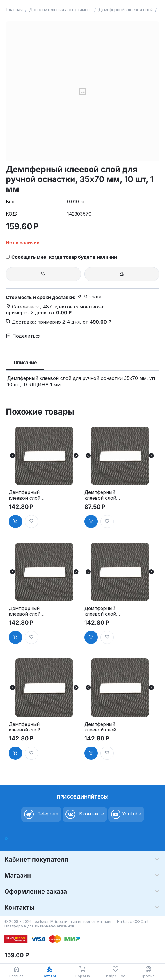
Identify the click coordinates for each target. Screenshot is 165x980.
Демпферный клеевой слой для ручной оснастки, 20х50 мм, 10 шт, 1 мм (28, 611)
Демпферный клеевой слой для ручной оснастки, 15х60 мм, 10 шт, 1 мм (103, 495)
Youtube (126, 814)
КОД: (11, 214)
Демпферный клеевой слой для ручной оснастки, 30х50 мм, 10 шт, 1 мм (104, 727)
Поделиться (23, 336)
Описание (25, 362)
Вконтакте (85, 814)
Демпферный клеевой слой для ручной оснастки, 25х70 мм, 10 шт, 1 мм (28, 727)
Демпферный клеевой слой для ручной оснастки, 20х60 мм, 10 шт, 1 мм (104, 611)
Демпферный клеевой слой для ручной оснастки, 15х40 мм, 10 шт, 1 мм (28, 495)
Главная (15, 9)
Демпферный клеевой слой (126, 9)
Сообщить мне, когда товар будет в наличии (61, 257)
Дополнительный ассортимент (61, 9)
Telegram (41, 814)
